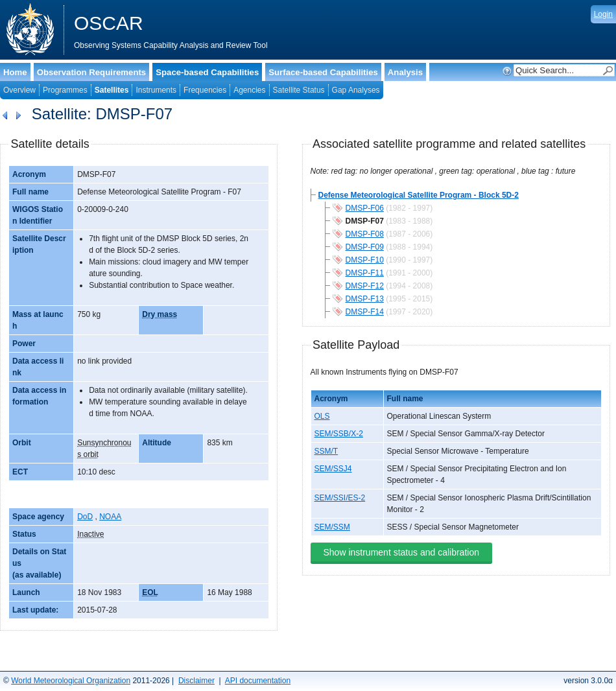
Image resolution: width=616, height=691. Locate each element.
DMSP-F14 (365, 312)
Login (603, 14)
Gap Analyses (356, 90)
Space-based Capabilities (207, 72)
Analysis (405, 72)
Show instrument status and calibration (401, 552)
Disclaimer (196, 681)
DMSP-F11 (365, 273)
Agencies (249, 90)
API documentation (258, 681)
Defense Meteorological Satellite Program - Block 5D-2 (419, 195)
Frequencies (205, 90)
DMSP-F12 (365, 286)
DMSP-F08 (365, 234)
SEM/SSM (332, 527)
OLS (322, 416)
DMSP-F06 (365, 208)
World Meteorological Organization (71, 681)
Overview (19, 90)
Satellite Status (299, 90)
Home (15, 72)
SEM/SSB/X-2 (339, 434)
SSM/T (326, 451)
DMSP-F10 (365, 260)
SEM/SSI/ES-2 (340, 498)
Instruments (156, 90)
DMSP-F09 (365, 247)
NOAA (110, 517)
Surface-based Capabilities (323, 72)
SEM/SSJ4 (333, 469)
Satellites (112, 90)
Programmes (65, 90)
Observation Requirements (92, 72)
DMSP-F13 (365, 299)
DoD (85, 517)
